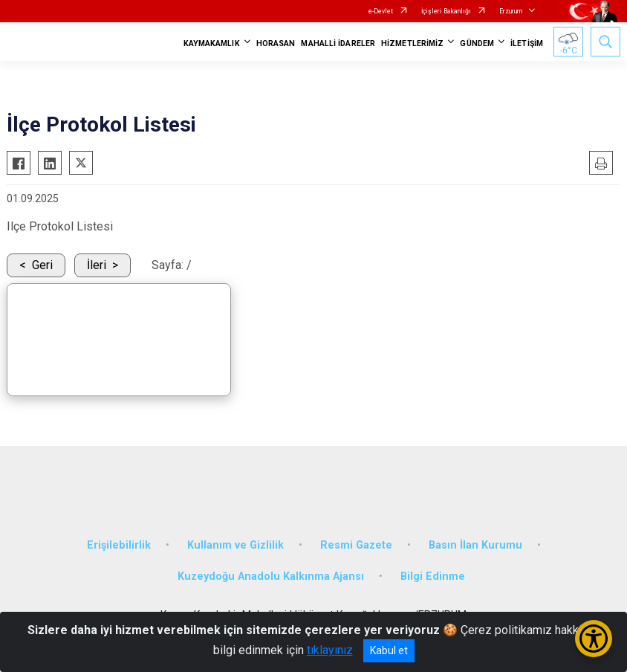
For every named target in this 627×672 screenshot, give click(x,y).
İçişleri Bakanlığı (446, 11)
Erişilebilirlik (119, 545)
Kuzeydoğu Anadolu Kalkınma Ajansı (271, 576)
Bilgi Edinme (433, 576)
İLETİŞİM (527, 43)
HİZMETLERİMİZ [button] (412, 43)
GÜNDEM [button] (477, 43)
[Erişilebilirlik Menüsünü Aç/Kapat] (594, 639)
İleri (97, 265)
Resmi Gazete (356, 545)
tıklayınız (330, 650)
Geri (42, 265)
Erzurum (511, 11)
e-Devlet (381, 11)
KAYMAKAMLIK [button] (212, 43)
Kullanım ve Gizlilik (235, 545)
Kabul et (389, 650)
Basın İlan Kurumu (475, 545)
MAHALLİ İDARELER (338, 43)
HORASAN (276, 43)
